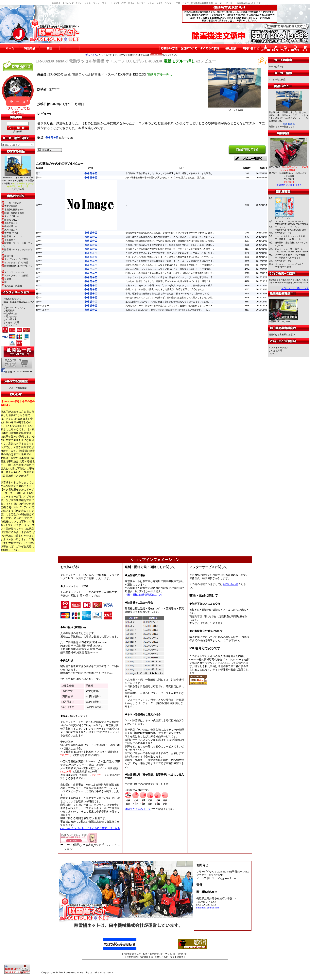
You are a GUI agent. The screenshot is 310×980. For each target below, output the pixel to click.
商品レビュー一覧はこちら (282, 127)
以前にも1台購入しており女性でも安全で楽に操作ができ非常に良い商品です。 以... (168, 310)
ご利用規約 (9, 311)
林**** (39, 281)
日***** (39, 233)
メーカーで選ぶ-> (11, 203)
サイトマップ (10, 325)
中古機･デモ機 (10, 233)
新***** (39, 177)
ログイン (273, 353)
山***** (39, 257)
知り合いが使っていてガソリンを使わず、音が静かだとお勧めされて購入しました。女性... (170, 297)
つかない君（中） (283, 261)
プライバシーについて (14, 308)
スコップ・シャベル (13, 272)
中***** (39, 277)
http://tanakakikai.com (208, 908)
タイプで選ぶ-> (10, 216)
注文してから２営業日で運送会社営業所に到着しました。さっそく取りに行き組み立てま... (170, 261)
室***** (39, 205)
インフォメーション (278, 347)
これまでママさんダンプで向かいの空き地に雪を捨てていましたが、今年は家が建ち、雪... (170, 277)
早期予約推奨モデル (13, 210)
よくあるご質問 (11, 322)
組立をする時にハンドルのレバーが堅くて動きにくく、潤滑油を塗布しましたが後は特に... (170, 265)
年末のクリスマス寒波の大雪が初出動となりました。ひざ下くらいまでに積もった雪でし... (170, 249)
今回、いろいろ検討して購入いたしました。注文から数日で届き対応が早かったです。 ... (169, 257)
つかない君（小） (283, 233)
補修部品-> (8, 240)
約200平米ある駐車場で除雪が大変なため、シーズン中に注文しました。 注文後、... (167, 177)
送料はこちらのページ (138, 809)
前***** (39, 297)
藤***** (39, 265)
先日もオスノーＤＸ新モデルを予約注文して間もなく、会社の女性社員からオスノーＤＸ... (170, 306)
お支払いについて (12, 299)
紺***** (39, 261)
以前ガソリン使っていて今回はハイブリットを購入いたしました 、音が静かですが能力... (170, 285)
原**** (39, 273)
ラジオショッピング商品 (15, 262)
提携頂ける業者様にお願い (282, 334)
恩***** (39, 302)
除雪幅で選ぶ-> (10, 220)
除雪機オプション (12, 236)
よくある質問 (275, 350)
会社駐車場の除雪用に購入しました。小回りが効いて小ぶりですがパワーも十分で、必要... (170, 233)
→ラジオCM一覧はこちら (295, 288)
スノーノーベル (282, 218)
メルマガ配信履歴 (18, 388)
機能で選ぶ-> (9, 226)
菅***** (39, 249)
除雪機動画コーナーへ (284, 320)
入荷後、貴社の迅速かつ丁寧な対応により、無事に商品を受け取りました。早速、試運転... (170, 245)
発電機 (6, 279)
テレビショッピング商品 (15, 259)
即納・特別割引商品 (13, 213)
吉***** (39, 241)
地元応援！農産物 (12, 286)
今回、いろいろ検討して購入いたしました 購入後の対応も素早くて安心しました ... (166, 289)
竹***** (39, 173)
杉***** (39, 253)
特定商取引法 (10, 313)
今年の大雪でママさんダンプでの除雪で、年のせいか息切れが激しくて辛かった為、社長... (170, 253)
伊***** (39, 237)
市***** (39, 285)
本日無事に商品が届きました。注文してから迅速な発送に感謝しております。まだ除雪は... (170, 173)
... (126, 205)
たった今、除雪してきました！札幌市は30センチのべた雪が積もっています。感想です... (169, 281)
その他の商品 (279, 79)
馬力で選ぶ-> (9, 230)
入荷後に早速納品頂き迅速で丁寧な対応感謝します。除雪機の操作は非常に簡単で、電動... (170, 241)
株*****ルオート (43, 306)
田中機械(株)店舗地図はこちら (145, 595)
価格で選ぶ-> (9, 223)
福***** (39, 245)
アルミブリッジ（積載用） (16, 276)
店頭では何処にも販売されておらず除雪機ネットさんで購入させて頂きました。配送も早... (170, 237)
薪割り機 (7, 256)
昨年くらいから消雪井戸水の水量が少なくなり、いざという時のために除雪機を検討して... (170, 273)
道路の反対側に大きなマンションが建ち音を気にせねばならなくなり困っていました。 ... (169, 302)
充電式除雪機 (9, 206)
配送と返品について (153, 954)
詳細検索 (18, 131)
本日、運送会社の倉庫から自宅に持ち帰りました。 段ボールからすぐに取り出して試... (168, 294)
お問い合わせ (10, 316)
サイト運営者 (10, 319)
